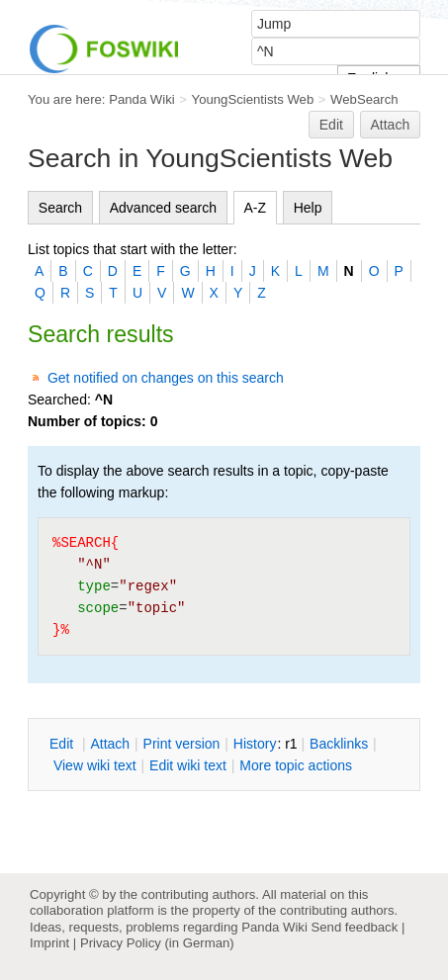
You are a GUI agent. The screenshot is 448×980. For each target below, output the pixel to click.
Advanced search (163, 208)
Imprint (49, 943)
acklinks (339, 744)
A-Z (256, 208)
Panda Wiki (142, 99)
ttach (110, 744)
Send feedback (354, 927)
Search (60, 208)
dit (63, 744)
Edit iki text (188, 765)
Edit (331, 125)
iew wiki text (95, 765)
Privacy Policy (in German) (157, 943)
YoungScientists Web (253, 99)
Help (308, 208)
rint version (182, 744)
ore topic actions (296, 765)
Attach (391, 125)
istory (255, 744)
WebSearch (364, 99)
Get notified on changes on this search (166, 378)
